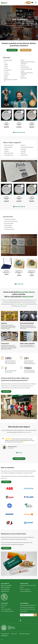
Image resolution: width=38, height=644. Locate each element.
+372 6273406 (27, 589)
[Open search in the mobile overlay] (25, 3)
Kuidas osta (7, 74)
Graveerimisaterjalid (9, 223)
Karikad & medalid (5, 634)
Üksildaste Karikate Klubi (26, 69)
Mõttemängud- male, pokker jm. (11, 80)
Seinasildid (23, 151)
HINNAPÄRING (4, 636)
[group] (19, 97)
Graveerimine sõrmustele (10, 219)
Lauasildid (6, 151)
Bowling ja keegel (8, 60)
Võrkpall (23, 76)
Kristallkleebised (8, 227)
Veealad (23, 71)
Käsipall (6, 68)
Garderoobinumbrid (9, 145)
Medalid (6, 76)
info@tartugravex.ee (9, 611)
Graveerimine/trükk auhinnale (11, 221)
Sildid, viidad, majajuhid (24, 634)
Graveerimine (14, 634)
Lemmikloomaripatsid (9, 229)
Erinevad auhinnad (5, 300)
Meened (6, 78)
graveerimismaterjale (22, 306)
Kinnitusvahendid (8, 147)
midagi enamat (27, 297)
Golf (5, 62)
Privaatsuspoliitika (5, 589)
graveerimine (34, 300)
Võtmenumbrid (24, 155)
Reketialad (23, 65)
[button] (33, 3)
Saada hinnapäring (26, 50)
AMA (2, 640)
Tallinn (7, 372)
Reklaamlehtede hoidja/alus (27, 147)
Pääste (22, 60)
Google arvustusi (27, 432)
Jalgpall (6, 64)
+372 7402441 (8, 609)
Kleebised (6, 149)
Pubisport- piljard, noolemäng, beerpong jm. (28, 62)
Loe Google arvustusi (19, 459)
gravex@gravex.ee (27, 591)
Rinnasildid (23, 149)
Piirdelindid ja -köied (9, 155)
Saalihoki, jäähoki (25, 67)
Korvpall (6, 72)
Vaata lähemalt (6, 391)
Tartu (11, 372)
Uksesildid (23, 153)
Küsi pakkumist (6, 482)
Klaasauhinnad (8, 70)
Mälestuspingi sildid (9, 153)
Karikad (6, 66)
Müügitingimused (5, 591)
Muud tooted (24, 78)
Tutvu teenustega (12, 50)
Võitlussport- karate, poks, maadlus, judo (27, 73)
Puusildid (23, 145)
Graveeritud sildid (8, 225)
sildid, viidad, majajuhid (19, 304)
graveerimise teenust (27, 292)
